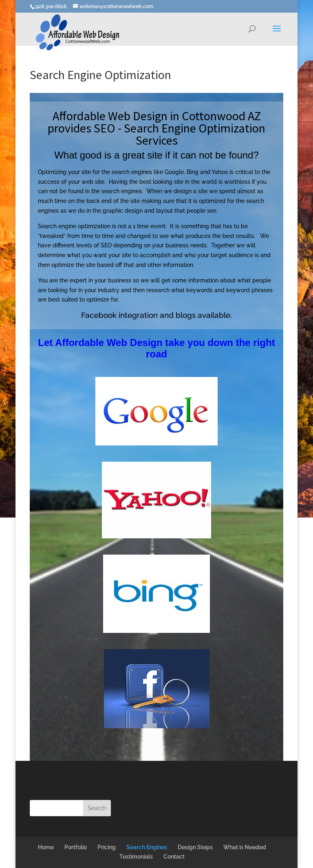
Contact (174, 857)
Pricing (107, 847)
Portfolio (76, 847)
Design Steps (195, 847)
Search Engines (147, 847)
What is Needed (245, 847)
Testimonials (136, 857)
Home (46, 847)
